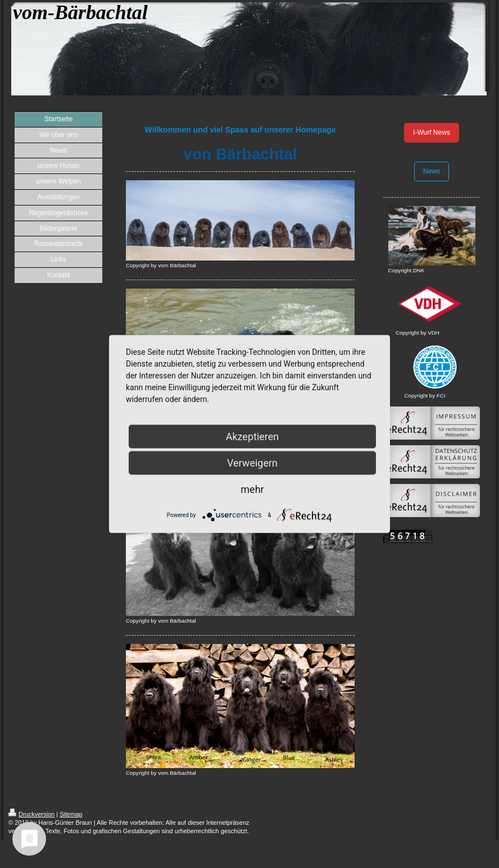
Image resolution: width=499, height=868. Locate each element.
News (432, 171)
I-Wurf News (432, 133)
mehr (252, 489)
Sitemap (71, 814)
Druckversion (31, 814)
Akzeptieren (253, 437)
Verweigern (252, 463)
